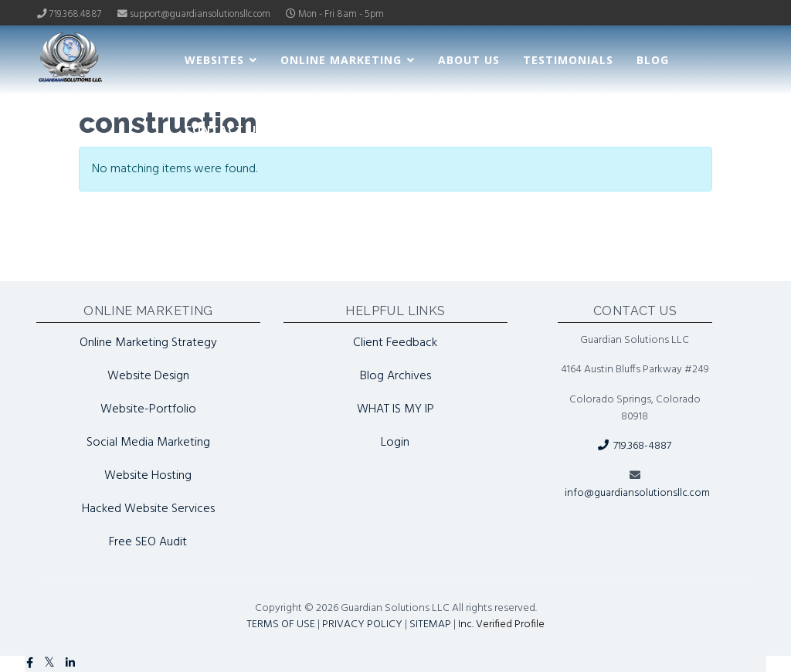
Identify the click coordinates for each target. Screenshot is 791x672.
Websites (214, 60)
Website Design (148, 376)
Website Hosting (148, 476)
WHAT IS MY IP (395, 409)
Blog (653, 60)
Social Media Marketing (148, 443)
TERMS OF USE (281, 624)
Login (395, 443)
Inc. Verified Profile (501, 624)
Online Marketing (341, 60)
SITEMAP (430, 624)
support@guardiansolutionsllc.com (200, 15)
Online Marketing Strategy (148, 343)
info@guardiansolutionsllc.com (637, 493)
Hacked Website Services (148, 509)
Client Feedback (395, 343)
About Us (469, 60)
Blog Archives (395, 376)
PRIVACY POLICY (362, 624)
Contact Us (224, 129)
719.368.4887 (76, 15)
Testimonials (568, 60)
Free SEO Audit (148, 542)
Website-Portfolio (148, 409)
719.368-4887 (635, 446)
